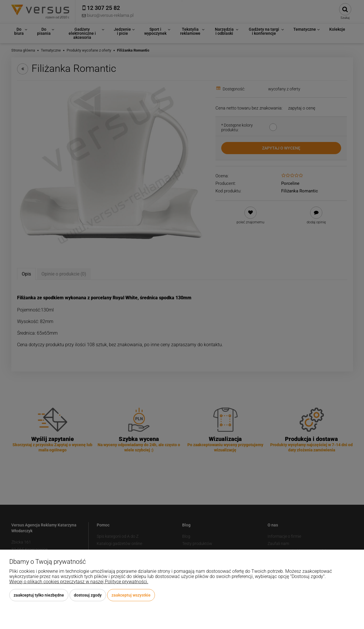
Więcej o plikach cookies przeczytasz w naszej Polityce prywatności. (79, 582)
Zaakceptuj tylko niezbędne (39, 595)
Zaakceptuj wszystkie (131, 595)
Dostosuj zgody (88, 595)
